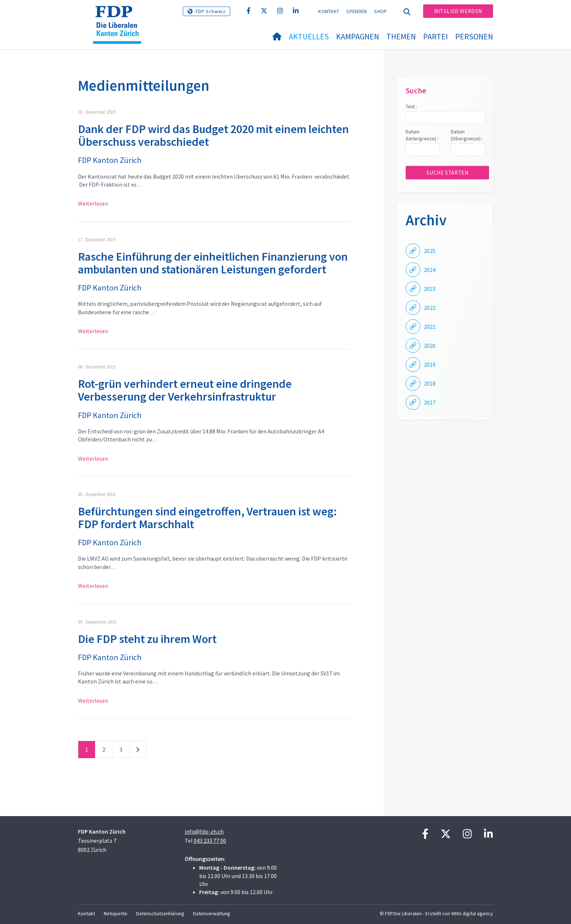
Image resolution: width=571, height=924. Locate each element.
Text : (411, 106)
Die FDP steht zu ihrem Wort (147, 639)
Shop (380, 11)
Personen (474, 36)
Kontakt (329, 11)
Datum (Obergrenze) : (467, 135)
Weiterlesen (93, 203)
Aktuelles (309, 36)
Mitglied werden (458, 11)
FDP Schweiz (211, 11)
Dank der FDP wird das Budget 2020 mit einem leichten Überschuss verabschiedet (213, 135)
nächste (138, 751)
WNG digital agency (472, 913)
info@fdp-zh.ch (204, 831)
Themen (401, 36)
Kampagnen (358, 36)
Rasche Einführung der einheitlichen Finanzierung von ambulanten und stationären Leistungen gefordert (213, 263)
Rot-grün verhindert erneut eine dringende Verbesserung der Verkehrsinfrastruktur (185, 390)
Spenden (357, 11)
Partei (436, 36)
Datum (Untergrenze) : (422, 135)
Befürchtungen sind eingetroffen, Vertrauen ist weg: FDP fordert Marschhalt (207, 518)
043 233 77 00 (210, 841)
